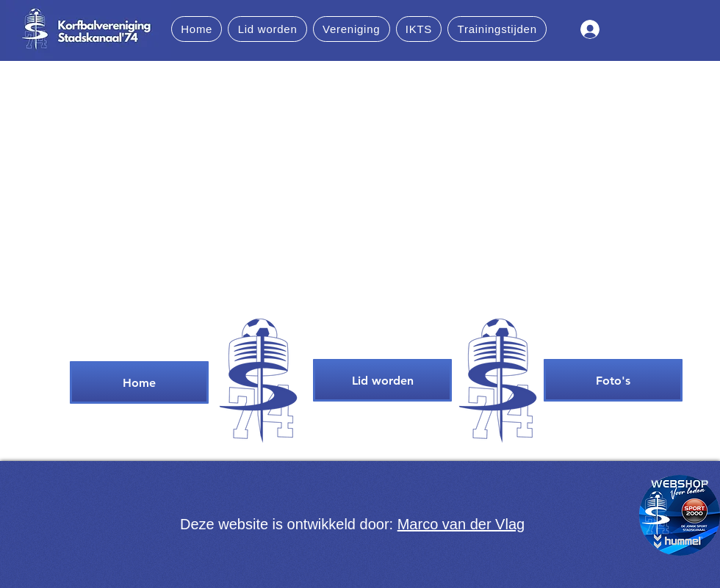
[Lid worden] (382, 380)
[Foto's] (613, 380)
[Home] (139, 382)
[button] (267, 29)
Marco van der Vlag (461, 524)
